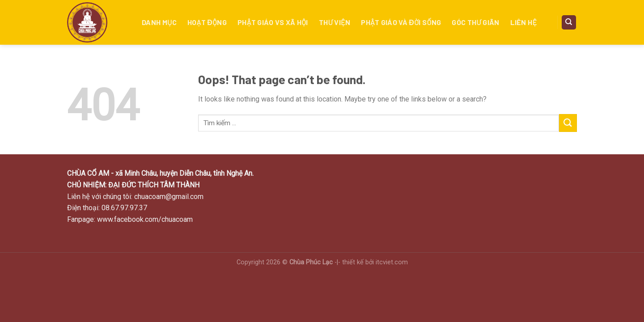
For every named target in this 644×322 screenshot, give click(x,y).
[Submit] (568, 123)
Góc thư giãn (475, 22)
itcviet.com (392, 262)
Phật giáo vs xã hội (273, 22)
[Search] (569, 23)
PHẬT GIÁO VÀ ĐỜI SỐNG (401, 22)
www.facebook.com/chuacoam (145, 219)
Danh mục (159, 22)
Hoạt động (207, 22)
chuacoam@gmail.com (169, 197)
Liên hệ (524, 22)
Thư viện (335, 22)
